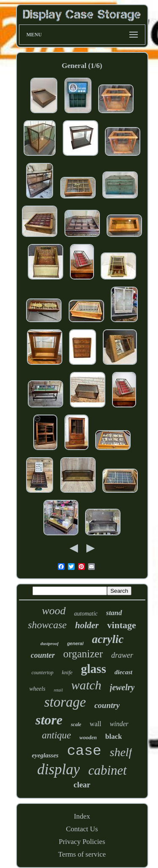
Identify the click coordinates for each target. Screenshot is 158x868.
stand (114, 613)
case (84, 751)
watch (86, 685)
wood (54, 611)
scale (76, 724)
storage (65, 702)
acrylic (108, 639)
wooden (88, 737)
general (75, 643)
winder (119, 724)
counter (43, 655)
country (107, 705)
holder (87, 625)
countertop (43, 673)
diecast (124, 672)
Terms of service (82, 854)
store (49, 720)
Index (82, 816)
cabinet (107, 770)
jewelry (122, 687)
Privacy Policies (82, 842)
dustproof (50, 643)
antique (57, 735)
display (58, 769)
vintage (121, 625)
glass (94, 669)
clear (82, 785)
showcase (47, 625)
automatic (86, 614)
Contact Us (82, 829)
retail (58, 690)
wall (96, 724)
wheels (37, 689)
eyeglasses (45, 755)
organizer (83, 654)
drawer (122, 655)
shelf (121, 752)
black (114, 736)
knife (67, 672)
